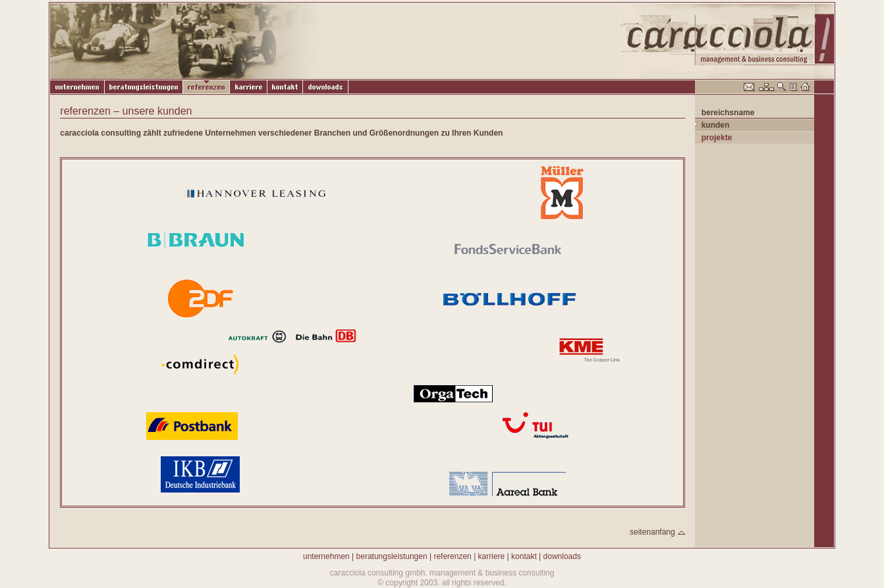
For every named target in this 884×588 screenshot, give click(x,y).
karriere (492, 556)
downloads (562, 556)
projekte (717, 138)
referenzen (452, 556)
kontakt (524, 556)
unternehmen (326, 556)
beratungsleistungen (392, 556)
